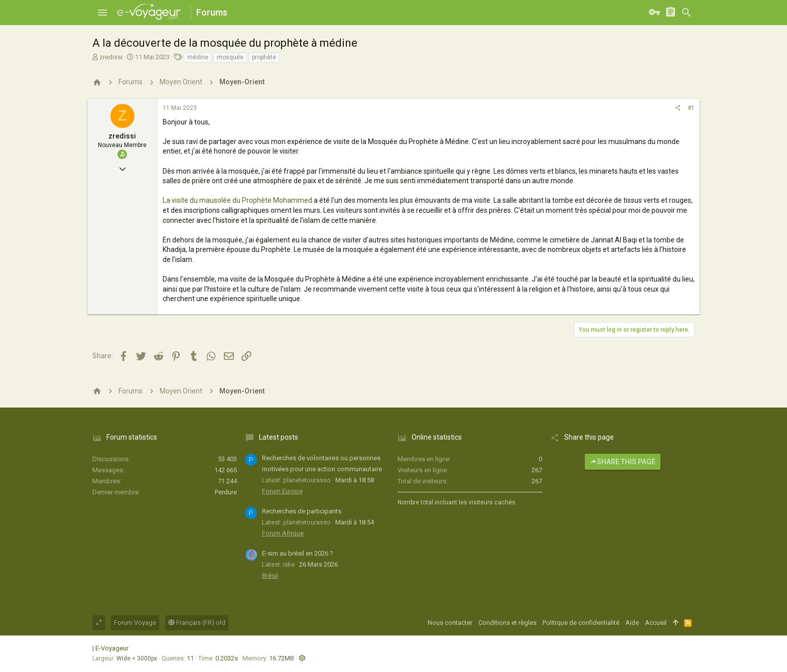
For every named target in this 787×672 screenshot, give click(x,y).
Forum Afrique (283, 533)
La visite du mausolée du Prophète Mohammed (237, 200)
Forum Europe (282, 491)
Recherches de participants (302, 511)
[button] (102, 13)
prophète (264, 57)
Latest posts (279, 437)
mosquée (230, 57)
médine (198, 57)
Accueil (656, 623)
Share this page (623, 462)
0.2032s (227, 658)
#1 (691, 108)
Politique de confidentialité (581, 623)
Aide (632, 623)
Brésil (270, 575)
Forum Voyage (135, 623)
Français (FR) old (197, 623)
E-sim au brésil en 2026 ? (298, 553)
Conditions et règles (507, 623)
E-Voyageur (112, 648)
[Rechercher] (687, 13)
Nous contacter (450, 623)
